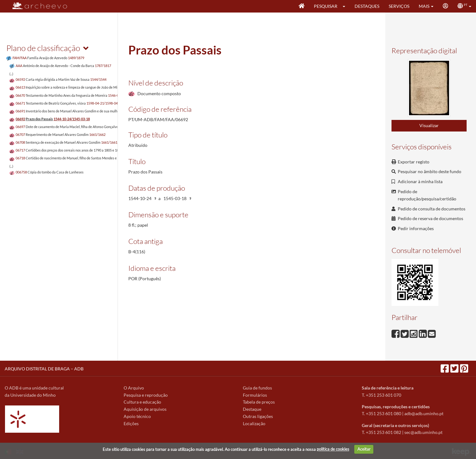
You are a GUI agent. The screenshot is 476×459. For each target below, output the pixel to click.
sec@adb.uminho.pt (423, 432)
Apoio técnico (137, 416)
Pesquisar (326, 6)
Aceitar (364, 449)
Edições (131, 423)
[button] (346, 6)
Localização (254, 423)
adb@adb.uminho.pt (424, 413)
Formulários (255, 395)
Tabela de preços (259, 402)
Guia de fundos (257, 388)
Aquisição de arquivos (145, 409)
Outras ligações (258, 416)
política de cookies (333, 449)
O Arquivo (134, 388)
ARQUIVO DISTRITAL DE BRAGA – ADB (44, 369)
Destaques (367, 6)
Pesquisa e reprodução (146, 395)
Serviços (399, 6)
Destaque (252, 409)
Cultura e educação (142, 402)
